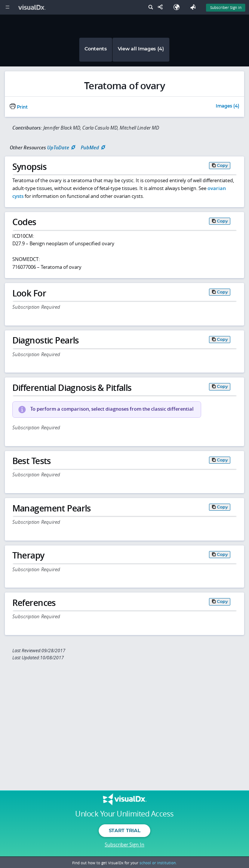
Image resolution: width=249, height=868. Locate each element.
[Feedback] (194, 7)
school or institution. (158, 863)
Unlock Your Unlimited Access (124, 814)
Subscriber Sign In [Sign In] (226, 7)
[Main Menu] (7, 7)
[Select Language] (178, 7)
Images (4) (228, 106)
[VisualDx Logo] (33, 7)
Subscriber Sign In (124, 844)
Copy (222, 165)
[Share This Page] (162, 7)
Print (19, 107)
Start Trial (124, 830)
